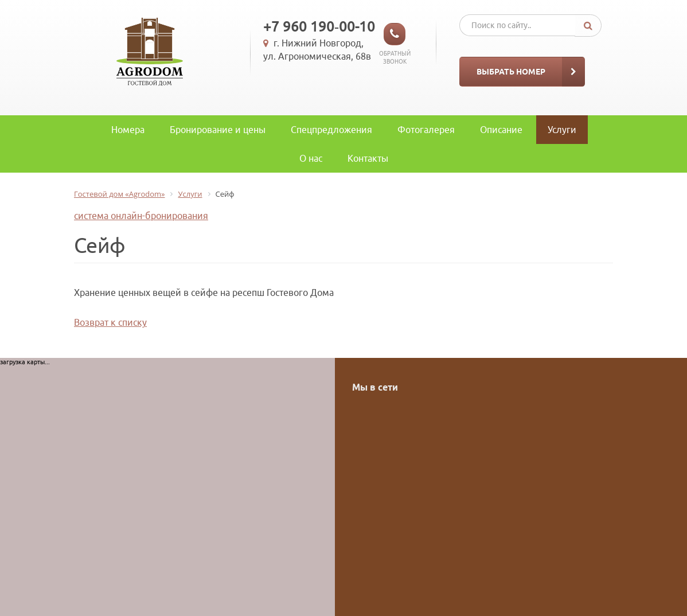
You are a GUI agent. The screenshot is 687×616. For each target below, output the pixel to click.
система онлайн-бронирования (141, 216)
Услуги (562, 130)
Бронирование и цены (218, 130)
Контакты (368, 158)
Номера (128, 130)
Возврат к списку (110, 322)
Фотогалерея (426, 130)
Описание (501, 130)
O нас (311, 158)
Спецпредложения (331, 130)
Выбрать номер (511, 72)
